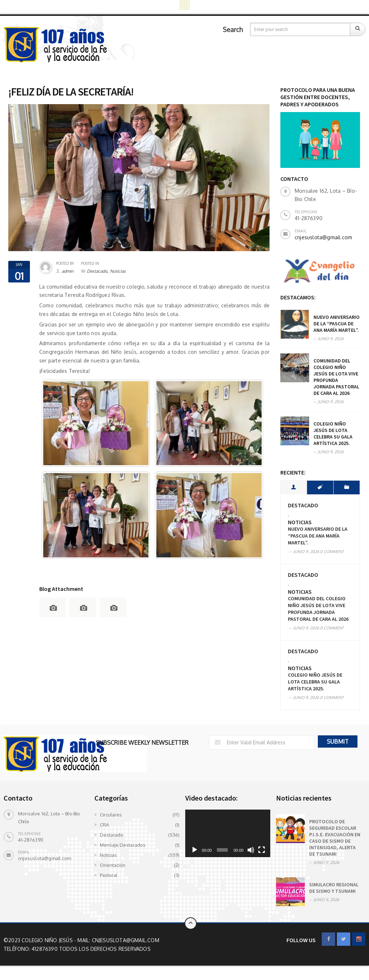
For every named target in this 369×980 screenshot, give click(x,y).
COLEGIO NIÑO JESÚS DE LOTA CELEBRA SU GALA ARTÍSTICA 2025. (333, 433)
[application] (228, 834)
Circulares (111, 815)
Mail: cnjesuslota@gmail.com (118, 940)
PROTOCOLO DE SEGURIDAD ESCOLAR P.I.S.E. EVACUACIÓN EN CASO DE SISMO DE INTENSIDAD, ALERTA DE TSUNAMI (335, 838)
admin (68, 271)
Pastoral (109, 875)
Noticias (118, 271)
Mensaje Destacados (123, 845)
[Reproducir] (195, 850)
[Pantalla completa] (262, 850)
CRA (104, 825)
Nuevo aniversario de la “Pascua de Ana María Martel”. (337, 324)
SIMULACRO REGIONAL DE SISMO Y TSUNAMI (334, 888)
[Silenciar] (251, 850)
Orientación (113, 865)
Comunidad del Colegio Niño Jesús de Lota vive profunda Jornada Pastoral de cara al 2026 (336, 377)
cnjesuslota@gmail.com (323, 237)
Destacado (97, 271)
